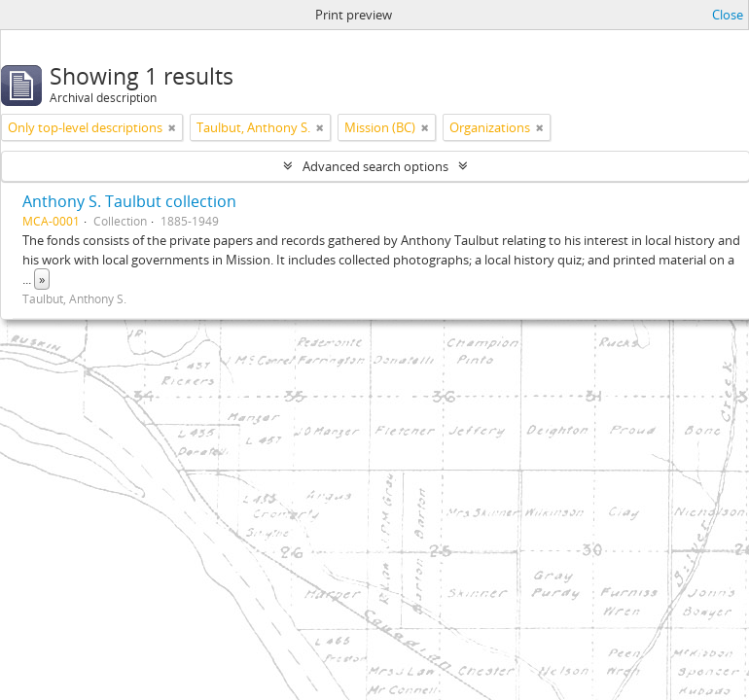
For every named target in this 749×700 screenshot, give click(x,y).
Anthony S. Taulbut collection (129, 201)
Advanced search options (375, 166)
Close (728, 15)
